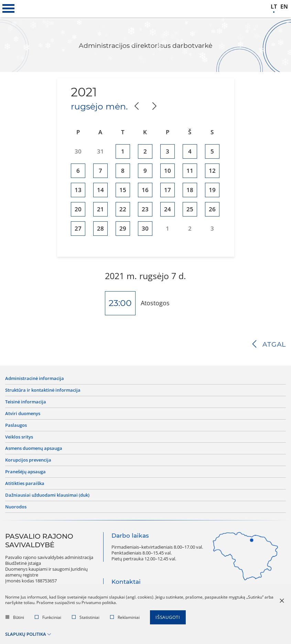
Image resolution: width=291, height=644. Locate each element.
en (284, 7)
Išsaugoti (168, 617)
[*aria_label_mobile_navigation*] (9, 9)
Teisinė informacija (26, 402)
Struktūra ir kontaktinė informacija (43, 390)
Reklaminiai (125, 617)
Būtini (15, 617)
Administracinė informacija (35, 378)
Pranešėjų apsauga (25, 472)
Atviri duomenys (23, 414)
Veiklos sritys (19, 437)
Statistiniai (86, 617)
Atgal (274, 344)
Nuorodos (16, 507)
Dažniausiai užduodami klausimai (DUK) (47, 495)
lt (274, 7)
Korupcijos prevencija (28, 460)
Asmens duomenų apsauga (34, 448)
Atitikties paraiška (25, 483)
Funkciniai (48, 617)
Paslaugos (16, 425)
